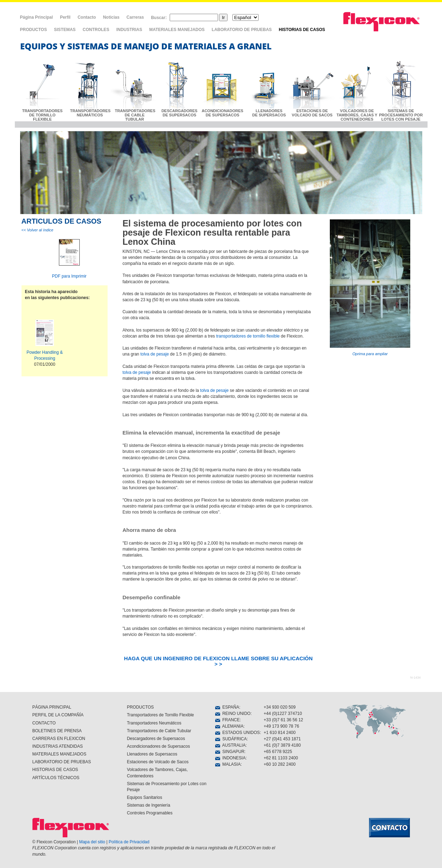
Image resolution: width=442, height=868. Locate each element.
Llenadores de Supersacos (152, 754)
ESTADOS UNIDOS (238, 733)
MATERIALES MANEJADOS (177, 30)
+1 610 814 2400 (280, 733)
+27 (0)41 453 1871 (282, 739)
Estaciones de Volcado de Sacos (158, 762)
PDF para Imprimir (69, 276)
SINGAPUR (230, 752)
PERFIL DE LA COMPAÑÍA (58, 715)
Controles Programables (150, 813)
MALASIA (228, 764)
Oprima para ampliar (370, 288)
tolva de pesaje (155, 354)
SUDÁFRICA (231, 739)
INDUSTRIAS (129, 30)
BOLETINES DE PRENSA (57, 731)
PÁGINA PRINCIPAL (52, 707)
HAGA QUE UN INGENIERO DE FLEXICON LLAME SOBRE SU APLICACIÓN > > (219, 661)
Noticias (111, 17)
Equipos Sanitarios (145, 797)
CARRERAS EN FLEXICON (59, 739)
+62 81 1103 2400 (281, 758)
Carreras (135, 17)
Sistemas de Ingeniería (149, 805)
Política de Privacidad (129, 842)
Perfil (65, 17)
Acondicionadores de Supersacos (159, 746)
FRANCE (228, 720)
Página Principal (37, 17)
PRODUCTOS (34, 30)
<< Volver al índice (38, 230)
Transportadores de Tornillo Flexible (161, 715)
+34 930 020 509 (280, 707)
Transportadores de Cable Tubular (159, 731)
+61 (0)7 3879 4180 (282, 745)
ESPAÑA (227, 707)
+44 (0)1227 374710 (283, 714)
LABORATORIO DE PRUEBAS (242, 30)
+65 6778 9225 (278, 752)
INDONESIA (231, 758)
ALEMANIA (229, 726)
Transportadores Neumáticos (154, 723)
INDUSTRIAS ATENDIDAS (58, 746)
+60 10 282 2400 (280, 764)
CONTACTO (44, 723)
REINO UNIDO (233, 714)
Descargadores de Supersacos (156, 739)
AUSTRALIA (231, 745)
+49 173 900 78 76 (281, 726)
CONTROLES (96, 30)
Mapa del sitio (92, 842)
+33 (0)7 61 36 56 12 (284, 720)
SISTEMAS (65, 30)
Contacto (87, 17)
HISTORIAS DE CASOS (302, 30)
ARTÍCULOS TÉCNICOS (56, 778)
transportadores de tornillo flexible (248, 336)
